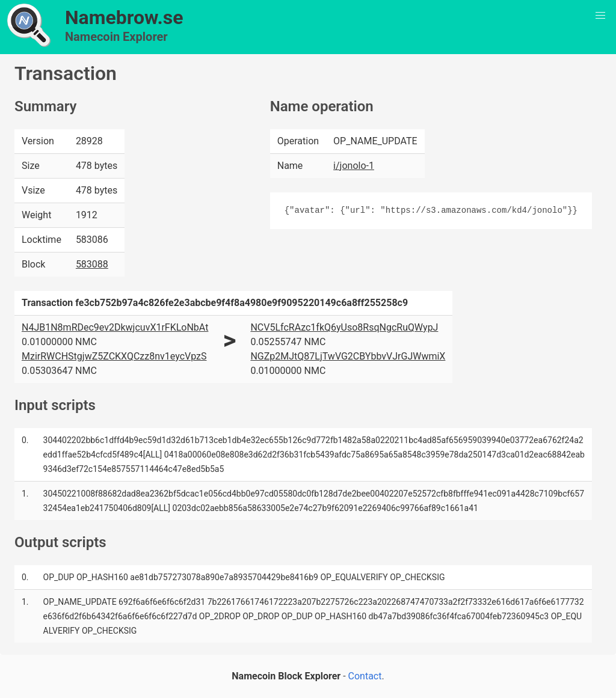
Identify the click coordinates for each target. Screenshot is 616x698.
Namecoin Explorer (116, 37)
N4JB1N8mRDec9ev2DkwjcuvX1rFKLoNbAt (115, 327)
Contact (365, 676)
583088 (92, 264)
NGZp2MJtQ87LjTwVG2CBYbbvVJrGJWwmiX (348, 356)
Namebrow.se (124, 17)
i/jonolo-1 (354, 166)
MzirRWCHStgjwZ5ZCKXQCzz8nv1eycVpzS (114, 356)
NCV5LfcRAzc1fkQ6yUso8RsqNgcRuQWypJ (344, 327)
